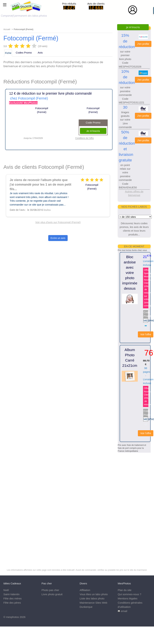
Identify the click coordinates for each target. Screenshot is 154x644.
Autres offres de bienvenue (134, 193)
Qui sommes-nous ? (130, 594)
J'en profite (143, 44)
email (124, 611)
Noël (6, 590)
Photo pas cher (50, 590)
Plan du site (125, 590)
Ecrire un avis (58, 238)
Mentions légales (128, 598)
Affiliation (85, 590)
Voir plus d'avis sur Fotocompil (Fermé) (58, 222)
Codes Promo (24, 53)
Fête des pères (12, 603)
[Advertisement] (132, 505)
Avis (40, 53)
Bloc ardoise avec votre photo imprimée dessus (130, 273)
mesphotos (12, 617)
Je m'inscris (133, 27)
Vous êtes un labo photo (94, 594)
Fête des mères (12, 598)
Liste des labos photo (92, 598)
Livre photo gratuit (52, 594)
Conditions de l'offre (85, 138)
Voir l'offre (146, 334)
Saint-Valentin (11, 594)
